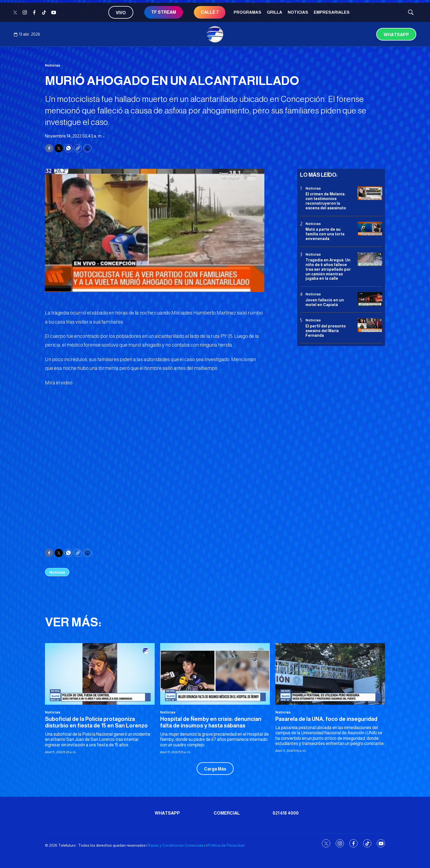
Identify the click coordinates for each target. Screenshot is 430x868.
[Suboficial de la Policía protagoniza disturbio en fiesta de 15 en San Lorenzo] (100, 674)
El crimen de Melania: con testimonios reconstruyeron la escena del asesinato (326, 201)
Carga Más (215, 769)
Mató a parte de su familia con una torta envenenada (325, 234)
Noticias (298, 12)
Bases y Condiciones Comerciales (177, 845)
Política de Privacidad (226, 845)
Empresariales (332, 12)
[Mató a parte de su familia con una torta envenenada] (370, 229)
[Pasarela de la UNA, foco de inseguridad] (330, 674)
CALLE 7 (210, 12)
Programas (247, 12)
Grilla (275, 12)
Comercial (227, 813)
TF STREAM (164, 12)
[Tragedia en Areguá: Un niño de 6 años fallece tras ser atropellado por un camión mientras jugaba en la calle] (370, 259)
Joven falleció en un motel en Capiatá (325, 302)
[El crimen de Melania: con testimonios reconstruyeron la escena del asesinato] (370, 193)
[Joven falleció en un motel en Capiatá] (370, 299)
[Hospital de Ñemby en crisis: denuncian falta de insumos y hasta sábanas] (215, 674)
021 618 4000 (286, 813)
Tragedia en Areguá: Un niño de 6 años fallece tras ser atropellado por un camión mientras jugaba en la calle (328, 269)
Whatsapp (396, 35)
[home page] (215, 34)
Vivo (121, 13)
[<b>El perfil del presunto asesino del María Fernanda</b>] (370, 325)
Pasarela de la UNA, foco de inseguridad (326, 719)
